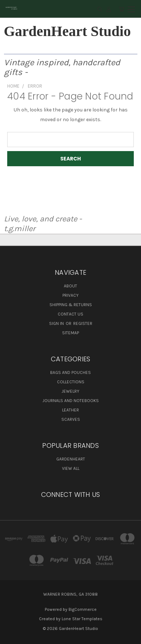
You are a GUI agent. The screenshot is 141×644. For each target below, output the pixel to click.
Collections (71, 382)
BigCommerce (83, 609)
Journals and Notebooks (71, 401)
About (70, 286)
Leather (70, 410)
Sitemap (70, 333)
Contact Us (70, 314)
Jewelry (70, 391)
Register (83, 323)
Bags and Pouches (70, 372)
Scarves (71, 419)
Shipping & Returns (71, 305)
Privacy (70, 295)
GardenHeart (71, 459)
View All (71, 468)
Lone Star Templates (82, 619)
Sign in (57, 323)
